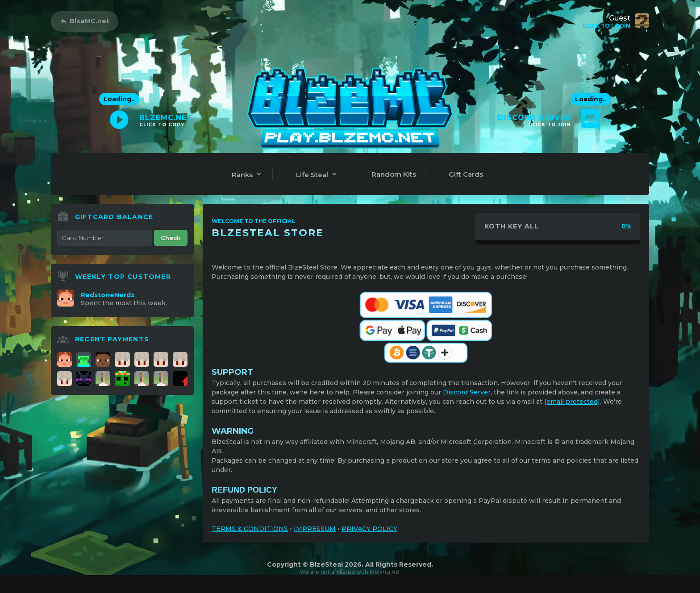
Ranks (248, 174)
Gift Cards (466, 174)
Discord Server (467, 392)
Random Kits (394, 174)
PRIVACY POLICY (369, 529)
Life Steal (317, 174)
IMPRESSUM (315, 529)
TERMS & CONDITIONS (250, 529)
